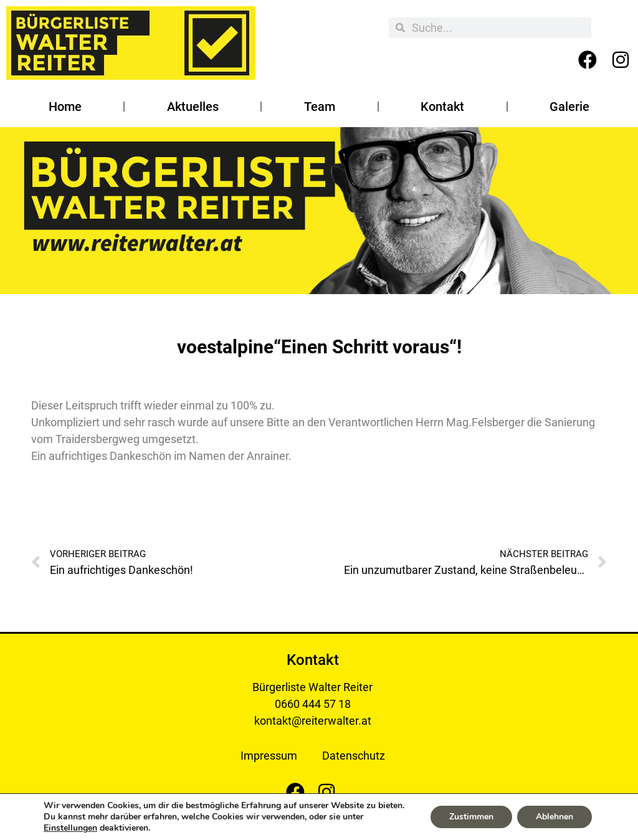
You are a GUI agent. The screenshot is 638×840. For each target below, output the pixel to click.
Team (320, 107)
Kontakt (442, 107)
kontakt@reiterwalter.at (313, 721)
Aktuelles (193, 107)
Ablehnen (555, 817)
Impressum (269, 756)
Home (65, 107)
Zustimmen (471, 817)
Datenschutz (354, 756)
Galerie (569, 107)
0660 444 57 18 (313, 704)
